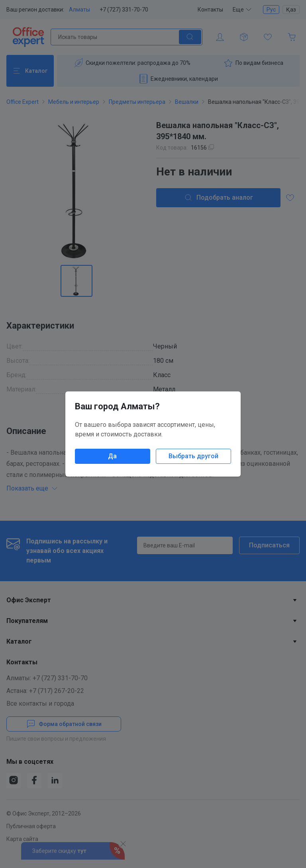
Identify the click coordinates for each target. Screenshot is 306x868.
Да (112, 456)
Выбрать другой (193, 456)
